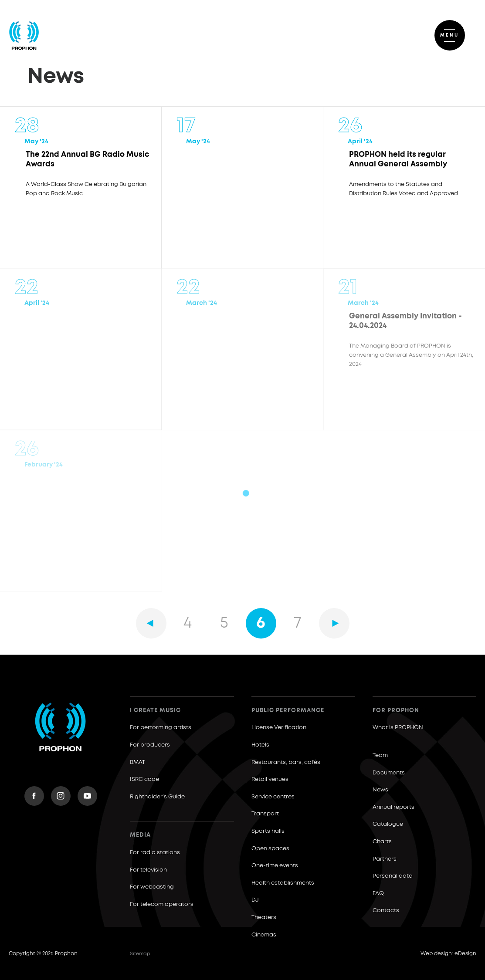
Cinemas (264, 935)
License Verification (279, 728)
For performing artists (161, 728)
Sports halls (268, 831)
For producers (150, 745)
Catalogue (388, 824)
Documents (389, 773)
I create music (155, 711)
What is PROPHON (398, 728)
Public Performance (288, 711)
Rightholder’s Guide (157, 797)
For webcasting (152, 887)
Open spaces (270, 849)
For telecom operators (162, 904)
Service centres (273, 797)
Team (380, 755)
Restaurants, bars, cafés (286, 762)
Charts (382, 842)
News (380, 790)
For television (148, 870)
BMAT (137, 762)
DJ (255, 900)
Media (140, 835)
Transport (265, 814)
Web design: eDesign (448, 954)
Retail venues (270, 779)
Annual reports (393, 807)
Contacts (386, 911)
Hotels (260, 745)
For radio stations (155, 853)
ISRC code (144, 779)
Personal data (393, 876)
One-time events (275, 866)
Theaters (264, 917)
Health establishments (283, 883)
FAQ (378, 894)
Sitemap (140, 954)
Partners (385, 859)
